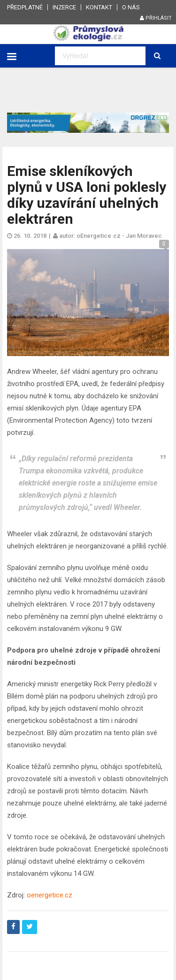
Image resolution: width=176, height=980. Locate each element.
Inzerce (64, 7)
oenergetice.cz (50, 895)
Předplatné (25, 7)
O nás (131, 7)
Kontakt (99, 7)
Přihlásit (156, 18)
